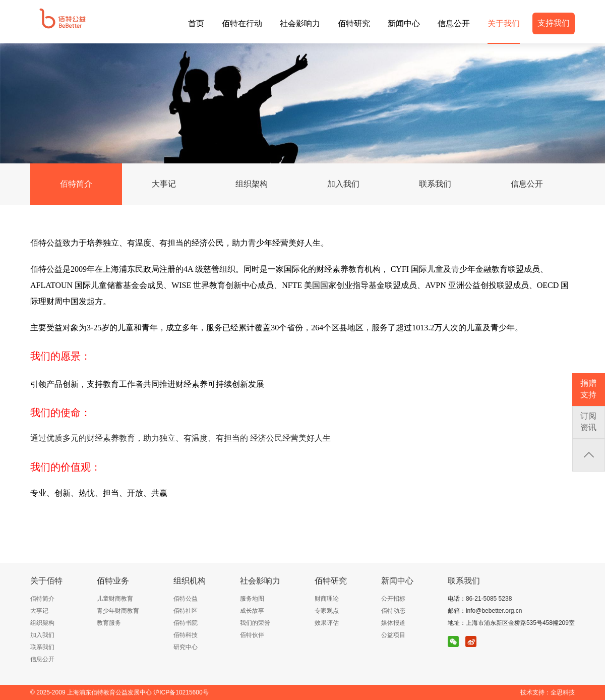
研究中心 (186, 647)
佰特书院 (186, 623)
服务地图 (252, 599)
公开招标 (393, 599)
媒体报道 (393, 623)
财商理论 (327, 599)
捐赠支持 (588, 389)
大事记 (164, 184)
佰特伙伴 (252, 635)
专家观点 (327, 611)
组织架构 (252, 184)
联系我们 (435, 184)
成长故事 (252, 611)
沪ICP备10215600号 (181, 692)
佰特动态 (393, 611)
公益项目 (393, 635)
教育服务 (109, 623)
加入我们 (343, 184)
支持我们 (554, 23)
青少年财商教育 (118, 611)
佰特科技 (186, 635)
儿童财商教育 (115, 599)
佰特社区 (186, 611)
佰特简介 (76, 184)
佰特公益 (186, 599)
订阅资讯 (588, 422)
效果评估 (327, 623)
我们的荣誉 (255, 623)
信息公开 (527, 184)
